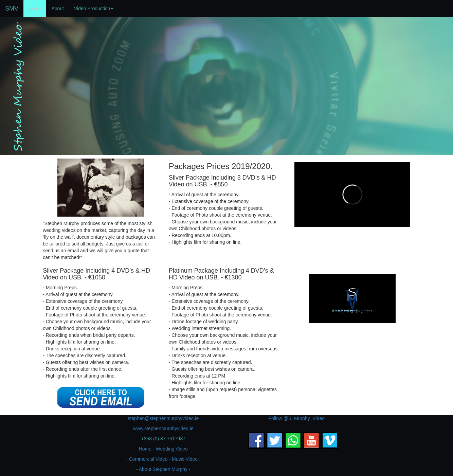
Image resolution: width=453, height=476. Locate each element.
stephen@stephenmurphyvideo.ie (163, 418)
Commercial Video (148, 459)
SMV (12, 8)
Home (37, 8)
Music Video (185, 459)
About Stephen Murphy (163, 469)
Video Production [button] (94, 8)
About (58, 8)
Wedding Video (171, 449)
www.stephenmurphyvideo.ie (163, 428)
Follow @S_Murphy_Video (296, 418)
